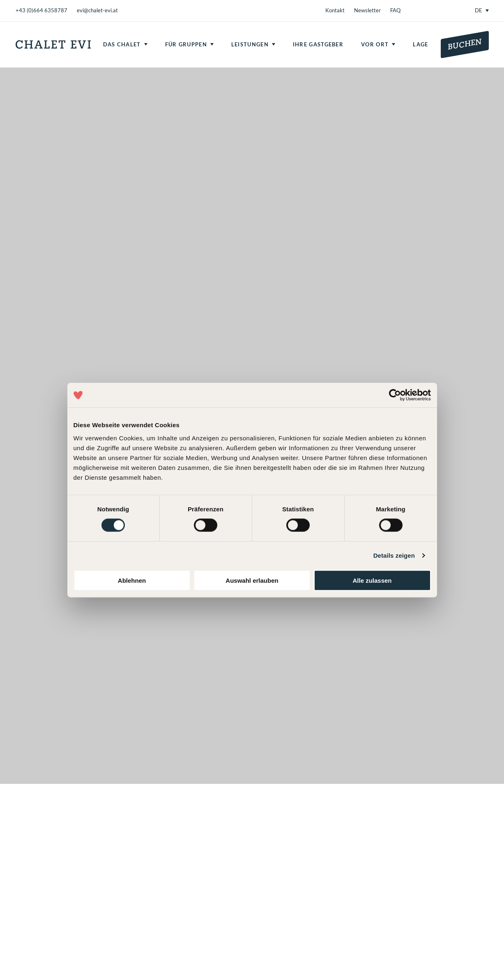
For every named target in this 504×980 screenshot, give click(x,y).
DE (479, 10)
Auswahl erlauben (252, 580)
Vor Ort (375, 44)
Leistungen (250, 44)
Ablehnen (132, 580)
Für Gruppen (186, 44)
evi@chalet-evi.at (97, 10)
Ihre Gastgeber (318, 44)
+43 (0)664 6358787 (41, 10)
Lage (420, 44)
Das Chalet (122, 44)
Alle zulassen (372, 580)
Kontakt (335, 10)
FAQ (395, 10)
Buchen (465, 44)
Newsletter (367, 10)
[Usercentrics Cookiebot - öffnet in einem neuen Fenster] (395, 395)
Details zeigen (394, 555)
